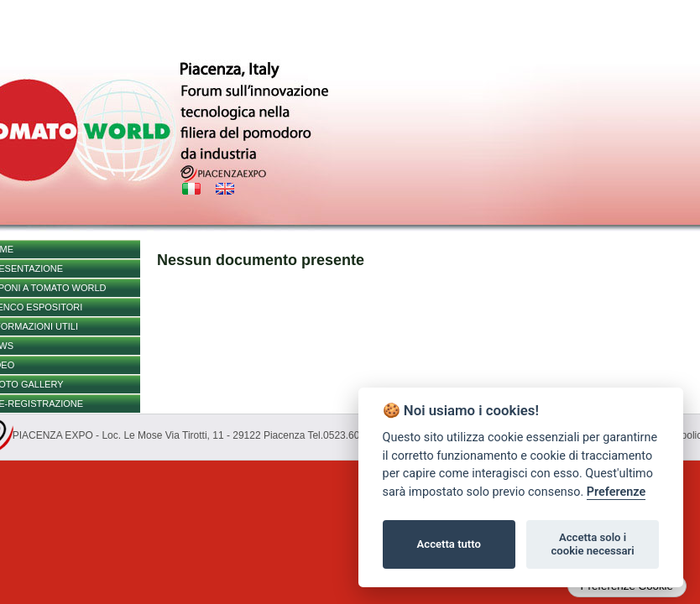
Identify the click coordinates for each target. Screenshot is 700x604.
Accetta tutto (449, 544)
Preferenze (616, 492)
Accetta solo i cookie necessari (592, 544)
